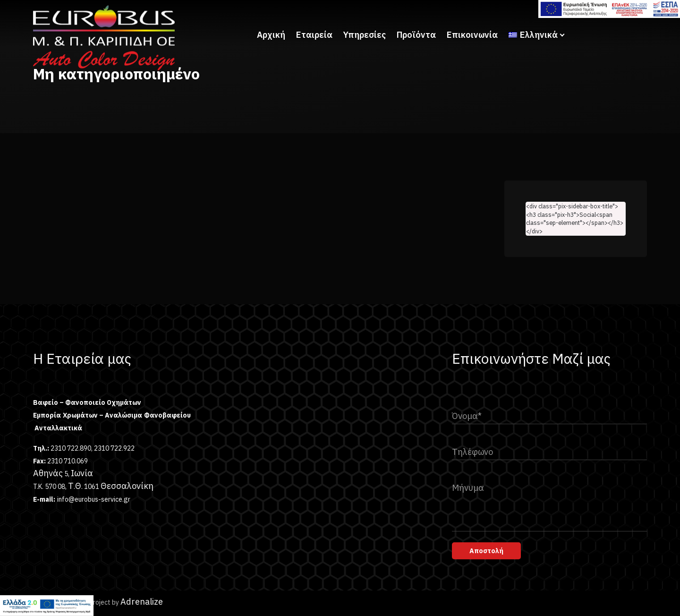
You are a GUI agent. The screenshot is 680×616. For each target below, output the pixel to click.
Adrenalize (142, 602)
